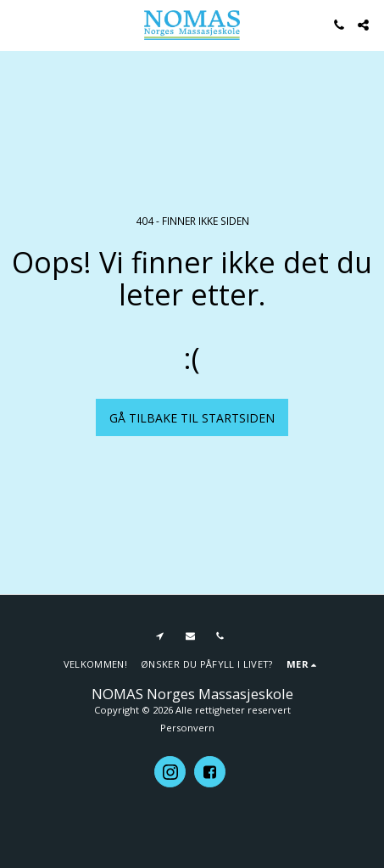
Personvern (187, 728)
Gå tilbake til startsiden (192, 418)
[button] (19, 24)
